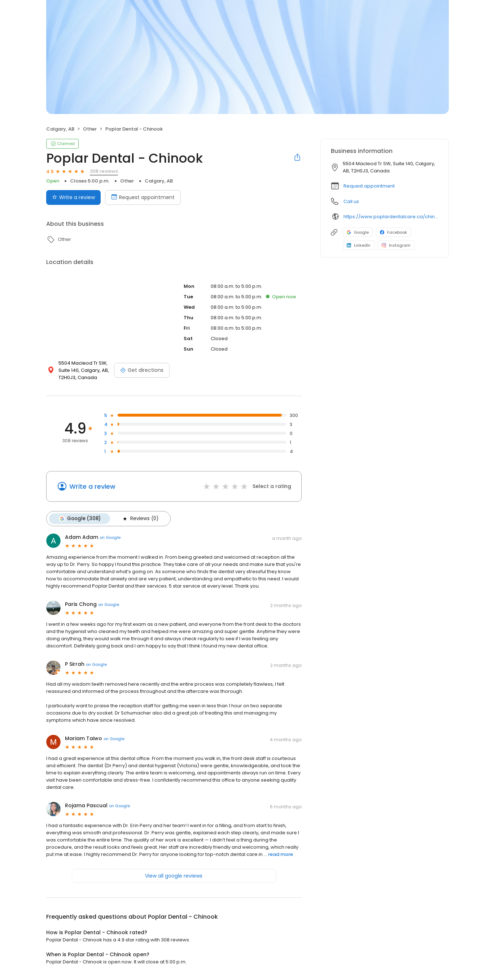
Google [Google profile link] (358, 232)
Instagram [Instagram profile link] (396, 245)
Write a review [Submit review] (73, 197)
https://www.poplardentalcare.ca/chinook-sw (391, 217)
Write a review (92, 486)
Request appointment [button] (369, 186)
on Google (110, 537)
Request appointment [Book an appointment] (143, 197)
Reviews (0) (140, 519)
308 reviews (104, 171)
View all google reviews (174, 876)
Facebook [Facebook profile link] (393, 232)
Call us (351, 201)
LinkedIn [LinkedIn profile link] (359, 245)
